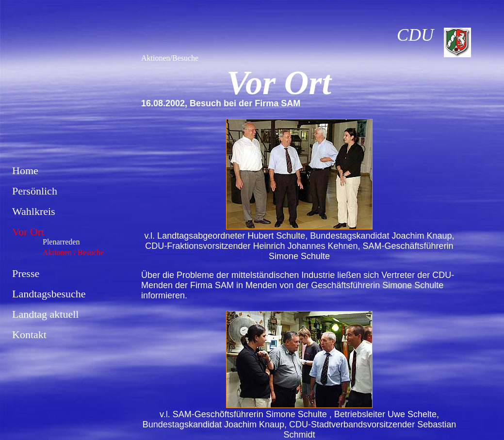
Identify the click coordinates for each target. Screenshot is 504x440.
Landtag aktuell (45, 314)
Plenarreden (61, 242)
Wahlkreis (34, 211)
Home (25, 171)
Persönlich (35, 191)
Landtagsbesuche (49, 294)
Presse (26, 273)
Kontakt (29, 334)
